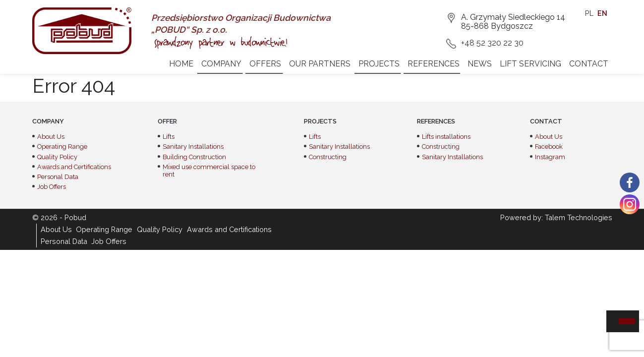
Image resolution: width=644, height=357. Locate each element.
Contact (589, 64)
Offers (265, 64)
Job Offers (52, 187)
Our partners (320, 64)
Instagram (550, 157)
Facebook (549, 147)
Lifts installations (446, 137)
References (434, 64)
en (602, 13)
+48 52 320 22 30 (492, 43)
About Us (51, 137)
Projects (379, 64)
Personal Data (58, 177)
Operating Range (62, 147)
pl (589, 13)
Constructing (328, 157)
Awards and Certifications (74, 167)
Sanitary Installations (193, 147)
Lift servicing (530, 64)
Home (181, 64)
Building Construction (194, 157)
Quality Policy (57, 157)
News (480, 64)
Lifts (169, 137)
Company (221, 64)
